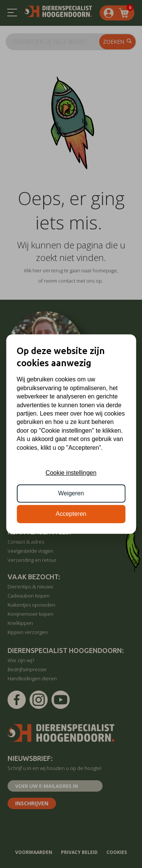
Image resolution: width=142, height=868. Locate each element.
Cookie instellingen (71, 473)
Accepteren (71, 514)
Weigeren (71, 493)
